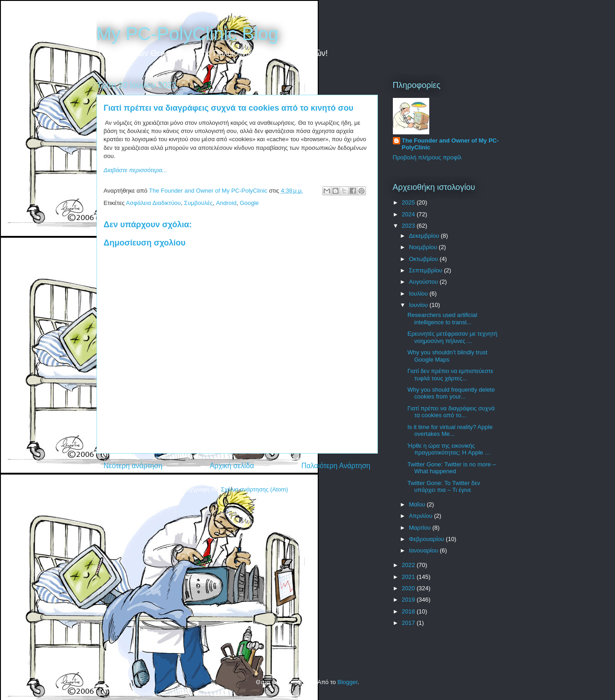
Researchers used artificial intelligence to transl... (442, 319)
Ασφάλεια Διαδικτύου (154, 203)
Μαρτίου (421, 528)
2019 (409, 600)
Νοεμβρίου (424, 247)
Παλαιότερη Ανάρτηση (336, 466)
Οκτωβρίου (424, 259)
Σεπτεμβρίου (426, 270)
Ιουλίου (419, 294)
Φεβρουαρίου (427, 539)
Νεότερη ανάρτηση (133, 466)
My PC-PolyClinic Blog (188, 34)
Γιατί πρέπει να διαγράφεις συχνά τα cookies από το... (451, 412)
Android (226, 203)
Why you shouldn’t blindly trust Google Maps (447, 356)
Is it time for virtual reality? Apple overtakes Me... (450, 431)
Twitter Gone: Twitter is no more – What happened (452, 468)
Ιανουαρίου (424, 550)
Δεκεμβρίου (425, 236)
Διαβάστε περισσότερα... (136, 170)
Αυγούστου (424, 282)
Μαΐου (418, 504)
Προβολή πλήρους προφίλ (427, 157)
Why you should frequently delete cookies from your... (451, 393)
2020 (409, 588)
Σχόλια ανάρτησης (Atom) (254, 489)
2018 (409, 611)
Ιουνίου (419, 305)
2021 (409, 577)
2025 (409, 202)
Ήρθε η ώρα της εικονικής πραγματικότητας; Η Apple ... (449, 449)
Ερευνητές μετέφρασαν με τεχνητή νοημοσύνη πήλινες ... (452, 337)
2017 (409, 623)
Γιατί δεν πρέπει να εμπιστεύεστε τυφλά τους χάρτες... (450, 375)
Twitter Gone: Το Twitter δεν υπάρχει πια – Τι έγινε (444, 487)
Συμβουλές (198, 203)
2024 (409, 214)
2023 (409, 226)
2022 (409, 565)
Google (249, 203)
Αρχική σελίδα (232, 466)
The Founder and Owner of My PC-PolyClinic (450, 144)
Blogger (347, 682)
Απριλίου (421, 516)
